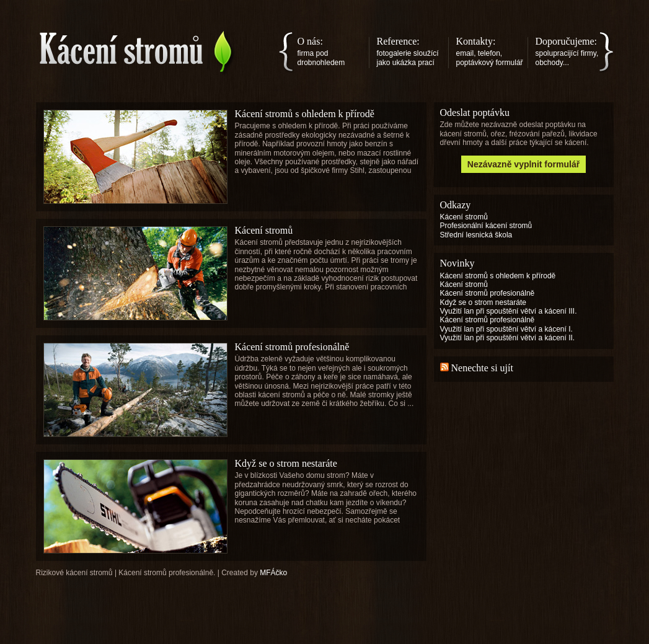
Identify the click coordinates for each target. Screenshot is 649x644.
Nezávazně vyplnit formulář (523, 164)
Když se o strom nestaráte (286, 463)
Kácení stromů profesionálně (292, 347)
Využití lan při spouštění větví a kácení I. (506, 329)
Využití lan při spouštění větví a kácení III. (509, 311)
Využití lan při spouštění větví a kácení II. (508, 338)
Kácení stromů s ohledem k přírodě (305, 114)
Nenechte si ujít (482, 368)
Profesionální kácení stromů (486, 226)
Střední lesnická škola (476, 235)
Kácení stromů (264, 230)
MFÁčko (273, 573)
